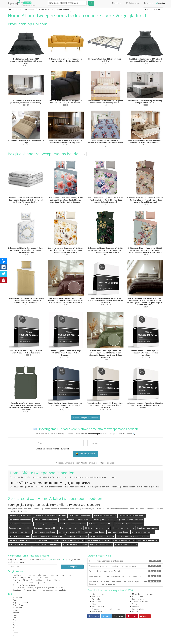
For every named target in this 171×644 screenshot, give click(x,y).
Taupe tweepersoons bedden (20, 528)
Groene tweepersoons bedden (70, 532)
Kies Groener (18, 583)
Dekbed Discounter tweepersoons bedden (51, 516)
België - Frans (18, 605)
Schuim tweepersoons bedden (126, 545)
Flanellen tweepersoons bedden (45, 520)
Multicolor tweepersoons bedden (97, 528)
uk (14, 630)
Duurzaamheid (138, 597)
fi (13, 628)
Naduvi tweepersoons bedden (123, 528)
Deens (15, 633)
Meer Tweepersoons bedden (86, 417)
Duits (15, 620)
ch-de (15, 615)
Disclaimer (97, 602)
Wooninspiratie (138, 609)
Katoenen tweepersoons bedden (75, 545)
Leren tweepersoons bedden (103, 520)
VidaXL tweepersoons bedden (124, 540)
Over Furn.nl (97, 597)
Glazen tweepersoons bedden (105, 516)
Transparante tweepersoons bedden (47, 545)
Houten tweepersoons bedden (45, 532)
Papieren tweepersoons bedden (98, 540)
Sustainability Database (22, 590)
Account (148, 3)
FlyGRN (16, 578)
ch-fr (15, 618)
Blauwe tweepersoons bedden (72, 540)
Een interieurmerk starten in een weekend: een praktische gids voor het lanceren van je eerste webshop (125, 583)
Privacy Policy (98, 612)
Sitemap (96, 604)
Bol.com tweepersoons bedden (20, 524)
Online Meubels (99, 594)
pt (14, 623)
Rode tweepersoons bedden (148, 540)
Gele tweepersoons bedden (77, 536)
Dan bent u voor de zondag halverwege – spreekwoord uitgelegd (125, 576)
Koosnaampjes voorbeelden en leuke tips (125, 561)
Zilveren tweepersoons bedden (71, 528)
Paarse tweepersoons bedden (20, 520)
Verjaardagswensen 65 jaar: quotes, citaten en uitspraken (125, 566)
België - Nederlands (21, 603)
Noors (15, 610)
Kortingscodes (138, 599)
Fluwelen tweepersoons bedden (45, 528)
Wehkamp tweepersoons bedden (102, 536)
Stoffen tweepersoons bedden (20, 532)
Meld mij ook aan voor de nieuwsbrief (52, 449)
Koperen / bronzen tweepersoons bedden (48, 536)
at (14, 635)
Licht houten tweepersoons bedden (132, 516)
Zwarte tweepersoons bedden (80, 516)
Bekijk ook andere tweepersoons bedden (47, 154)
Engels (15, 625)
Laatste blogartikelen (99, 556)
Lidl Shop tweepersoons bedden (21, 516)
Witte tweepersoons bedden (95, 532)
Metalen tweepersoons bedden (100, 524)
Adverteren (137, 607)
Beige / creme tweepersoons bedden (130, 520)
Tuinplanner (137, 604)
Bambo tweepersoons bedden (101, 545)
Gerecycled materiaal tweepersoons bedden (133, 536)
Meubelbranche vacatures (143, 594)
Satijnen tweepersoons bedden (20, 540)
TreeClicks (17, 575)
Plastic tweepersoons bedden (20, 545)
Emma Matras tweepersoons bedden (73, 524)
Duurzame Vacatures (21, 585)
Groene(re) (27, 3)
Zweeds (16, 613)
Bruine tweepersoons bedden (46, 524)
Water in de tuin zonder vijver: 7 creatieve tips (125, 571)
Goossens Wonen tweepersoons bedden (75, 520)
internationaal (37, 585)
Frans (15, 600)
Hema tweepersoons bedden (20, 536)
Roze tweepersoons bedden (147, 528)
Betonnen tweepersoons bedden (46, 540)
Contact (135, 612)
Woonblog (97, 599)
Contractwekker (19, 588)
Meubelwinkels (98, 607)
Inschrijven (72, 567)
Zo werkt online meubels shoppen (106, 609)
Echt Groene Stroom (21, 580)
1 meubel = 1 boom (140, 602)
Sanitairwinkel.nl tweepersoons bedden (129, 524)
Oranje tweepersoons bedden (143, 532)
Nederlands (17, 598)
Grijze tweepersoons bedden (119, 532)
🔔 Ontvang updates (85, 454)
